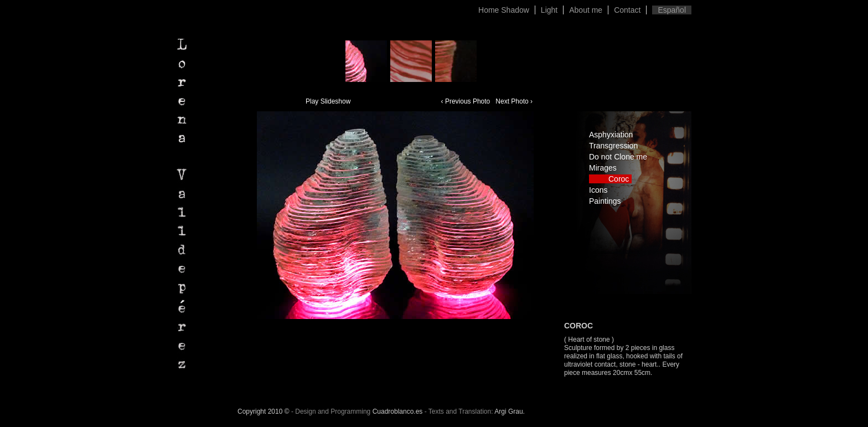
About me (586, 10)
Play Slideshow (328, 101)
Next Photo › (514, 101)
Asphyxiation (611, 135)
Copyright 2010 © (263, 411)
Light (549, 10)
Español (672, 10)
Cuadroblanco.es (398, 411)
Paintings (605, 201)
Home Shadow (504, 10)
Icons (598, 190)
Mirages (603, 168)
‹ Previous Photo (466, 101)
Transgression (613, 146)
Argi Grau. (510, 411)
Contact (627, 10)
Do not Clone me (618, 157)
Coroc (619, 179)
